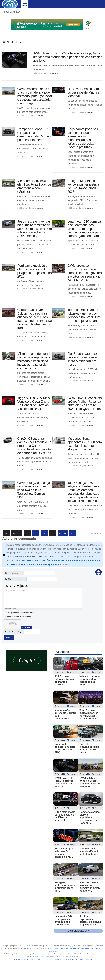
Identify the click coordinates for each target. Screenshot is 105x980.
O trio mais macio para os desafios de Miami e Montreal (83, 92)
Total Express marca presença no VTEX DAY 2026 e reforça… (89, 714)
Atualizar (28, 628)
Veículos (55, 73)
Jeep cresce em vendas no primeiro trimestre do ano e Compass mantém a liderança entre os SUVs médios (35, 229)
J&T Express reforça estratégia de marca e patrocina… (65, 680)
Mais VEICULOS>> (78, 931)
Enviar (9, 638)
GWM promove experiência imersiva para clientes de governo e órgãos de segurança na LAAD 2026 (85, 273)
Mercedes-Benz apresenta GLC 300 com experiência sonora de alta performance (85, 444)
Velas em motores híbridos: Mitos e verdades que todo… (90, 680)
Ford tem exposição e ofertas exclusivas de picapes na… (90, 921)
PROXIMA (63, 533)
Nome (12, 573)
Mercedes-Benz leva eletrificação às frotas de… (89, 851)
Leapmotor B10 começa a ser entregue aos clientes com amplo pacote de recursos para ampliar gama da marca (84, 229)
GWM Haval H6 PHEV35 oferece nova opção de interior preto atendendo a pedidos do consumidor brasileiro (67, 57)
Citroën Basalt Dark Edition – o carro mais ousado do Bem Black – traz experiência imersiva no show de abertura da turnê (35, 319)
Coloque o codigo (14, 631)
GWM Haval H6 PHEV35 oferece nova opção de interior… (64, 782)
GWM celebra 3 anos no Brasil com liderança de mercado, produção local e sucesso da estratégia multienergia (35, 96)
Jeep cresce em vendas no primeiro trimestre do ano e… (90, 887)
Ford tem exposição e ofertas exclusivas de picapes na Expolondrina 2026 (35, 271)
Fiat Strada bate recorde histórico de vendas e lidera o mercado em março (84, 359)
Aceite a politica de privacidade (19, 617)
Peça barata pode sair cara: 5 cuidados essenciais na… (65, 853)
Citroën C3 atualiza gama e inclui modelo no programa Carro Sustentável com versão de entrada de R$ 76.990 (35, 446)
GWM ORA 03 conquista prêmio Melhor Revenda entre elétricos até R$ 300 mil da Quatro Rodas (85, 403)
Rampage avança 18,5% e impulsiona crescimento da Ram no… (90, 817)
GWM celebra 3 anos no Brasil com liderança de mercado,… (90, 782)
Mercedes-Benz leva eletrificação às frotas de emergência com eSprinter (34, 186)
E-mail (15, 579)
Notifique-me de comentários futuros (21, 613)
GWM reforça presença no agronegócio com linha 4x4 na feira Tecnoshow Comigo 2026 (34, 490)
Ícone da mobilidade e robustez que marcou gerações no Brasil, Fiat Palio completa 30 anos (84, 315)
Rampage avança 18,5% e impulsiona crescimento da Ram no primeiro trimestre (35, 134)
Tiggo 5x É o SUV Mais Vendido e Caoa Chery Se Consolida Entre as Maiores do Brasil (34, 403)
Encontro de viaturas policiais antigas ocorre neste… (90, 748)
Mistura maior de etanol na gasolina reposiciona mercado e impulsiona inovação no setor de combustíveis (34, 361)
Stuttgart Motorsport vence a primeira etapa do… (65, 887)
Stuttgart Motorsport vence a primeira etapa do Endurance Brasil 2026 (83, 186)
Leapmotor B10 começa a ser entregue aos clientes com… (64, 921)
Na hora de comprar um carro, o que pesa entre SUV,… (65, 748)
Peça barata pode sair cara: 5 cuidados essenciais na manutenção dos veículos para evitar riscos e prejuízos (83, 138)
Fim (72, 533)
